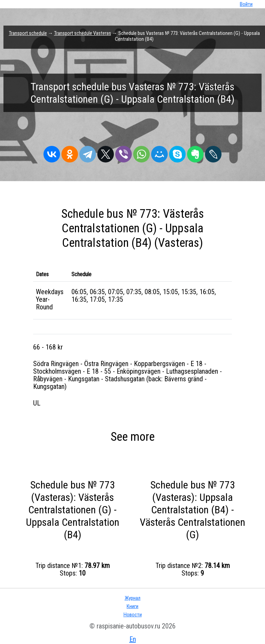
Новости (133, 615)
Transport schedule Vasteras (83, 33)
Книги (132, 606)
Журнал (132, 598)
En (133, 639)
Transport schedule (28, 33)
